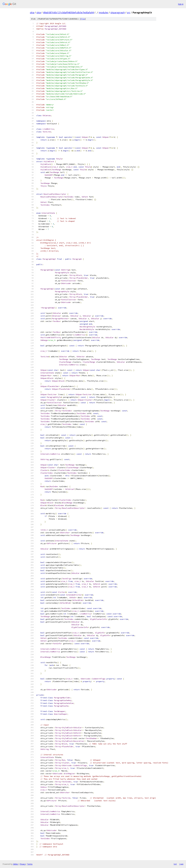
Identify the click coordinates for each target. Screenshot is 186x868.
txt (175, 864)
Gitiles (16, 864)
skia (32, 12)
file (83, 19)
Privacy (23, 864)
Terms (30, 864)
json (181, 864)
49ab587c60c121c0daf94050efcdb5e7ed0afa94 (68, 12)
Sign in (181, 4)
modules (104, 12)
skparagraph (118, 12)
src (129, 12)
